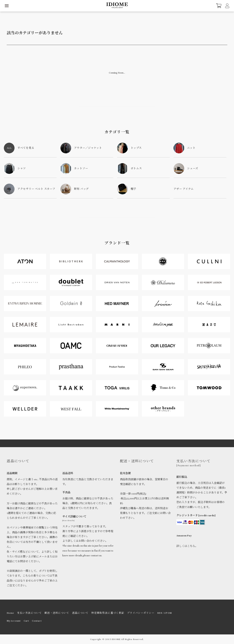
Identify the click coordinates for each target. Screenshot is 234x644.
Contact (37, 621)
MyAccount (14, 621)
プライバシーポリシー (141, 613)
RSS (160, 613)
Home (10, 613)
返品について (80, 613)
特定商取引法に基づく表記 (108, 613)
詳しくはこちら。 (187, 546)
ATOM (168, 613)
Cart (26, 621)
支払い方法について (29, 613)
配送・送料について (57, 613)
